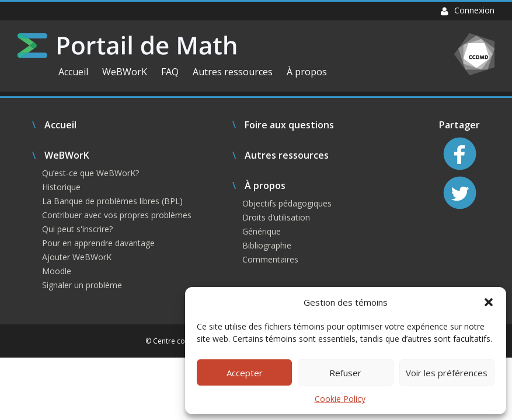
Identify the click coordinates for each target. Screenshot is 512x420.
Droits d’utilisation (276, 217)
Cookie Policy (340, 399)
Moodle (57, 271)
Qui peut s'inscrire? (77, 229)
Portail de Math (127, 45)
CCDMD (474, 54)
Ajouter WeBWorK (77, 257)
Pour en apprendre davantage (98, 243)
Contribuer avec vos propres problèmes (117, 215)
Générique (262, 231)
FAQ (170, 72)
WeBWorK (125, 72)
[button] (489, 302)
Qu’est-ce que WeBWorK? (90, 173)
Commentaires (270, 259)
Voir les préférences (447, 373)
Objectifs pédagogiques (287, 203)
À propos (307, 72)
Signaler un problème (82, 285)
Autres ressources (233, 72)
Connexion (468, 10)
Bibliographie (267, 245)
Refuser (345, 373)
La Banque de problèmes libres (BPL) (112, 201)
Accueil (73, 72)
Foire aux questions (289, 125)
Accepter (245, 373)
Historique (61, 187)
